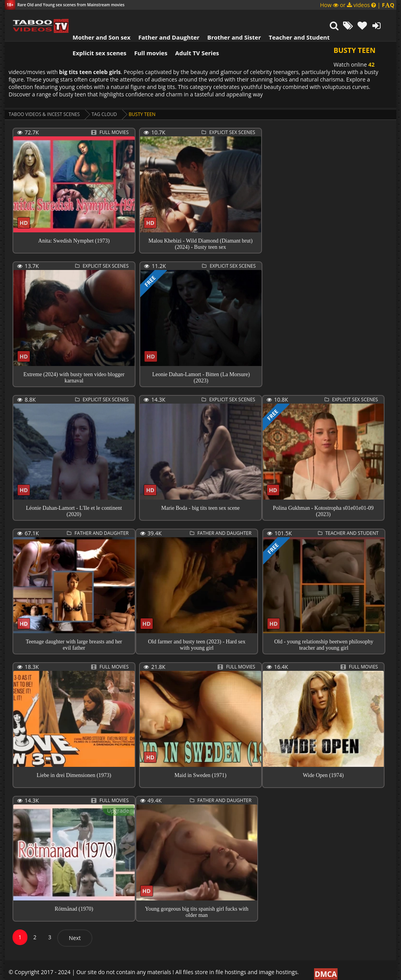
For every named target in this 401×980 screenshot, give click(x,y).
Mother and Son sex (96, 18)
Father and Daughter (164, 18)
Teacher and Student (294, 18)
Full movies (146, 33)
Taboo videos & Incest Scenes (45, 107)
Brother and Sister (229, 18)
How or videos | (357, 5)
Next (75, 930)
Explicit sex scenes (94, 33)
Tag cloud (107, 107)
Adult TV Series (192, 33)
